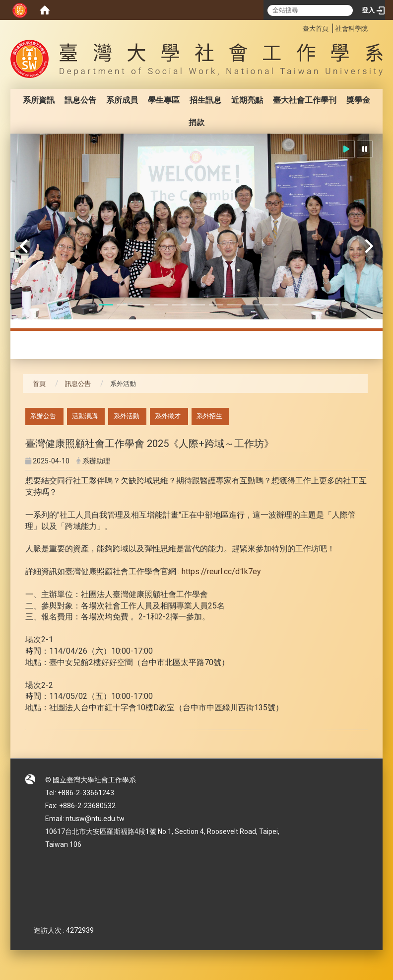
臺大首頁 (316, 29)
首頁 (39, 384)
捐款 (196, 122)
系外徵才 (168, 416)
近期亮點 (247, 100)
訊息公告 (80, 100)
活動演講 (85, 416)
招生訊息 (205, 100)
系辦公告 (43, 416)
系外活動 (127, 416)
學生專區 (164, 100)
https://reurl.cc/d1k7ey (221, 571)
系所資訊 (39, 100)
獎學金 (358, 100)
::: (297, 27)
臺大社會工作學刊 (305, 100)
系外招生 (209, 416)
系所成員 (122, 100)
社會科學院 (352, 29)
